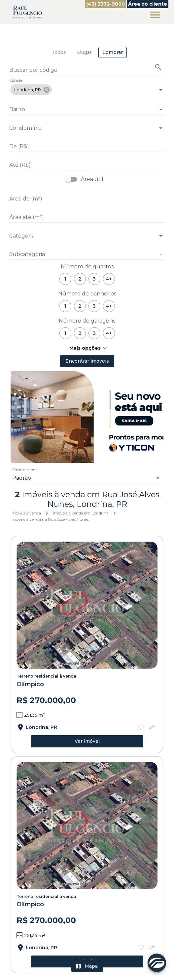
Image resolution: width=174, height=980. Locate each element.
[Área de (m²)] (87, 199)
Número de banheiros (87, 294)
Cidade (16, 81)
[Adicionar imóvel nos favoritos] (141, 727)
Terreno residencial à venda (46, 676)
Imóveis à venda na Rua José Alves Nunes (50, 519)
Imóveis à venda (26, 513)
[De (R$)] (87, 147)
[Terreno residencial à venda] (87, 605)
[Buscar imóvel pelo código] (158, 67)
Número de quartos (87, 267)
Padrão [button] (22, 478)
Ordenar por (25, 470)
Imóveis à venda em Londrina (81, 513)
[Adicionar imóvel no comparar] (152, 727)
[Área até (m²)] (87, 217)
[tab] (59, 52)
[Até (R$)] (87, 165)
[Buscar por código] (87, 71)
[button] (31, 90)
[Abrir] (161, 90)
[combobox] (87, 87)
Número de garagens (87, 321)
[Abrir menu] (155, 15)
